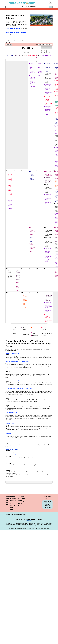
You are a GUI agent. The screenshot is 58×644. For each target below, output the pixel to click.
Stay (7, 502)
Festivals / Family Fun (32, 55)
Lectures (41, 57)
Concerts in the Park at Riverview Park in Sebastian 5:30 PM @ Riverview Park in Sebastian (49, 232)
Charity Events (18, 55)
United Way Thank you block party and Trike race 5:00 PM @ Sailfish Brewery (49, 180)
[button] (32, 19)
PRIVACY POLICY (35, 528)
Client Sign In (22, 498)
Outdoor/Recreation (26, 57)
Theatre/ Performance (47, 55)
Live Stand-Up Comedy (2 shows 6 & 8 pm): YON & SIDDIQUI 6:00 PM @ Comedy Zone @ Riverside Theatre (49, 90)
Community (34, 57)
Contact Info (29, 521)
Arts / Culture (10, 55)
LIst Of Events (41, 45)
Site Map (20, 506)
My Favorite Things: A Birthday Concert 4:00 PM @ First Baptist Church (10, 274)
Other (18, 57)
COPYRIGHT (12, 528)
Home (7, 12)
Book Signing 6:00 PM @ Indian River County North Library (33, 247)
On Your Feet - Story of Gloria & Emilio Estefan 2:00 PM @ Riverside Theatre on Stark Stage (33, 69)
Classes (24, 55)
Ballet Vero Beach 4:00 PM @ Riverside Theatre (33, 239)
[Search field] (29, 7)
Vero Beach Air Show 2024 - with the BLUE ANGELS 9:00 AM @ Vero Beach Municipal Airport (10, 177)
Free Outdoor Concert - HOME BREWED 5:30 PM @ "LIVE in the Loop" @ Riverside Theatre (49, 189)
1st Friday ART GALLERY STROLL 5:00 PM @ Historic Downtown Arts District (48, 67)
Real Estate (21, 496)
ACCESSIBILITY (42, 528)
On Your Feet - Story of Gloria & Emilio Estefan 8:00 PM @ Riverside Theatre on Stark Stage (49, 110)
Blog (7, 504)
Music (39, 55)
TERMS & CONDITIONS (27, 528)
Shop (7, 498)
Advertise (21, 504)
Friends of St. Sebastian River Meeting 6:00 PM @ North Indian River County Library (25, 301)
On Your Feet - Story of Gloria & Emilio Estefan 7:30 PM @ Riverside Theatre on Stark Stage (33, 81)
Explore (8, 496)
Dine (7, 500)
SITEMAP (47, 528)
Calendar (12, 496)
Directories (13, 498)
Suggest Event (9, 45)
